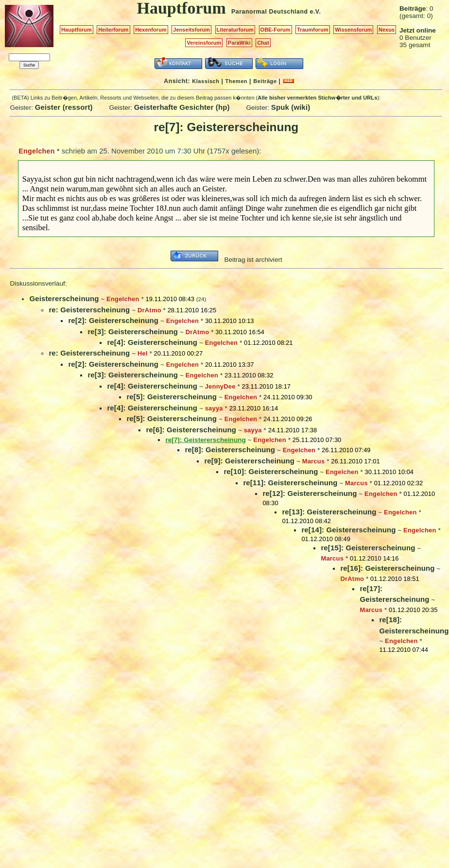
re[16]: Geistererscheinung (387, 568)
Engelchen (36, 151)
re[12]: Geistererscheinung (310, 493)
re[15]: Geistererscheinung (368, 548)
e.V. (315, 12)
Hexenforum (151, 30)
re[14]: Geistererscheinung (348, 530)
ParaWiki (239, 43)
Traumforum (313, 30)
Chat (263, 43)
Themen (236, 81)
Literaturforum (235, 30)
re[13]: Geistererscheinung (329, 512)
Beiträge (265, 81)
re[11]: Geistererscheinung (290, 483)
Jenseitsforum (191, 30)
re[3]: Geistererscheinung (133, 332)
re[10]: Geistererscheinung (271, 471)
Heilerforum (113, 30)
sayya (214, 408)
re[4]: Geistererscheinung (152, 342)
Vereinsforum (204, 43)
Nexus (387, 30)
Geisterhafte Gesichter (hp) (182, 107)
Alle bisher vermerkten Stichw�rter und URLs (317, 98)
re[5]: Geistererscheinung (172, 397)
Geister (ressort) (64, 107)
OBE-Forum (276, 30)
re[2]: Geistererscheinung (113, 320)
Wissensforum (353, 30)
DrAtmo (149, 310)
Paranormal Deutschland (270, 12)
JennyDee (220, 386)
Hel (143, 353)
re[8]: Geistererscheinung (230, 450)
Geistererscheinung (64, 298)
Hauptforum (77, 30)
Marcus (314, 461)
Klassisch (206, 81)
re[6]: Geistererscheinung (191, 430)
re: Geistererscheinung (89, 310)
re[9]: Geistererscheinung (249, 461)
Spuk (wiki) (291, 107)
